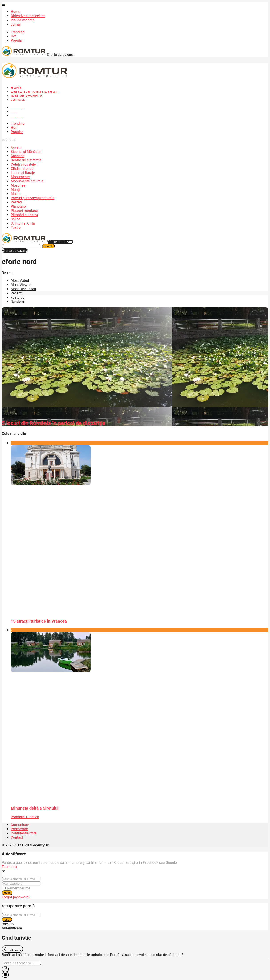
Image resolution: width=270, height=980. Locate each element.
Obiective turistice (28, 16)
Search (48, 246)
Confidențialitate (24, 833)
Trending (18, 32)
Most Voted (20, 281)
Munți (15, 190)
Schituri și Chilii (23, 223)
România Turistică (25, 817)
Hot (14, 36)
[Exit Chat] (12, 949)
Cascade (18, 156)
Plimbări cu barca (24, 215)
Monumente (20, 177)
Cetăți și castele (23, 164)
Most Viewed (21, 285)
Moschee (18, 185)
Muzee (16, 194)
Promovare (19, 829)
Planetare (18, 206)
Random (17, 302)
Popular (17, 40)
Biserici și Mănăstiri (26, 152)
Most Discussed (23, 289)
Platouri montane (24, 211)
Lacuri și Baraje (23, 173)
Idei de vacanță (23, 20)
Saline (15, 219)
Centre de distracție (26, 160)
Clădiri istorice (22, 169)
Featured (18, 297)
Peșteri (16, 202)
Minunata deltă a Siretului (34, 808)
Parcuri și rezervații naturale (33, 198)
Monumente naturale (27, 181)
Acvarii (16, 147)
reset (7, 920)
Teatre (16, 228)
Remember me (19, 888)
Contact (17, 837)
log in (7, 893)
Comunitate (20, 825)
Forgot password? (16, 897)
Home (15, 12)
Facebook (9, 867)
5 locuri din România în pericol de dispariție (54, 423)
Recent (16, 293)
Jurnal (16, 24)
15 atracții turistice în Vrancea (39, 621)
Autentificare (12, 928)
